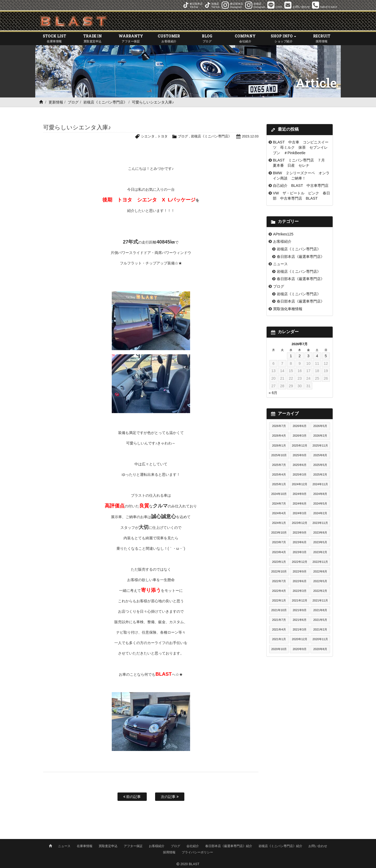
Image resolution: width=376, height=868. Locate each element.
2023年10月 (279, 533)
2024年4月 (279, 513)
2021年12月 (300, 601)
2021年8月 (320, 610)
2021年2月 (320, 630)
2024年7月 (279, 504)
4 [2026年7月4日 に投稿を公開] (317, 356)
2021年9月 (300, 610)
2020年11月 (320, 639)
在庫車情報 (85, 845)
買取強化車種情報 (288, 309)
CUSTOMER (169, 39)
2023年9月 (300, 533)
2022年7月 (279, 581)
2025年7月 (279, 465)
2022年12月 (300, 562)
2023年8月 (320, 533)
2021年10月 (279, 610)
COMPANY (245, 39)
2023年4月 (279, 552)
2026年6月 (300, 426)
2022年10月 (279, 571)
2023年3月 (300, 552)
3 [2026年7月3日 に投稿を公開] (308, 356)
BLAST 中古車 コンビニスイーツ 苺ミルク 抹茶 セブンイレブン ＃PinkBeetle (301, 147)
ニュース (280, 264)
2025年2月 (320, 474)
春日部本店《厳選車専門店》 (301, 257)
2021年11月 (320, 601)
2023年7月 (279, 542)
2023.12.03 (250, 137)
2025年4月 (279, 474)
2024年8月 (320, 494)
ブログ (73, 102)
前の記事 (132, 797)
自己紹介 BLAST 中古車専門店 (302, 186)
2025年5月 (320, 465)
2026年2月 (320, 436)
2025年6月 (300, 465)
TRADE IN (92, 39)
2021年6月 (300, 620)
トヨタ (162, 137)
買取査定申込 (108, 845)
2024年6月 (300, 504)
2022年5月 (320, 581)
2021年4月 (279, 630)
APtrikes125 (283, 234)
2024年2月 (320, 513)
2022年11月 (320, 562)
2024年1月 (279, 523)
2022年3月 (300, 591)
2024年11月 (320, 484)
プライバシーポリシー (197, 852)
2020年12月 (300, 639)
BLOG (207, 39)
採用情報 (169, 852)
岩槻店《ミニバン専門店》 (105, 102)
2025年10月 (279, 455)
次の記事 (170, 797)
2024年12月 (300, 484)
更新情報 (56, 102)
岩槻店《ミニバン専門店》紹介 (280, 845)
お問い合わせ (318, 845)
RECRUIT (322, 39)
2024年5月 (320, 504)
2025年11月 (320, 445)
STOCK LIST (54, 39)
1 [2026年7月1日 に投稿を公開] (291, 356)
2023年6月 (300, 542)
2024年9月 (300, 494)
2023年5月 (320, 542)
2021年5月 (320, 620)
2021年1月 (279, 639)
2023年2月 (320, 552)
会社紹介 (193, 845)
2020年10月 (279, 649)
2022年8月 (320, 571)
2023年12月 (300, 523)
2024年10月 (279, 494)
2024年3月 (300, 513)
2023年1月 (279, 562)
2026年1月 (279, 445)
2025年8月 (320, 455)
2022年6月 (300, 581)
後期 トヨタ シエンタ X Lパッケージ (149, 200)
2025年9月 (300, 455)
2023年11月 (320, 523)
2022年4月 (279, 591)
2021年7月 (279, 620)
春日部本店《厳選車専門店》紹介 (229, 845)
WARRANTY (131, 39)
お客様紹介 (282, 242)
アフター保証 (133, 845)
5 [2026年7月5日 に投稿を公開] (326, 356)
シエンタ (148, 137)
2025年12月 (300, 445)
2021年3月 (300, 630)
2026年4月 (279, 436)
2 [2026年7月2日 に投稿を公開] (299, 356)
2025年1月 (279, 484)
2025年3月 (300, 474)
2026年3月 (300, 436)
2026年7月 (279, 426)
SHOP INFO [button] (284, 39)
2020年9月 (300, 649)
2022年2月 (320, 591)
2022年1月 (279, 601)
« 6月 (273, 393)
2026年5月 (320, 426)
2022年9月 (300, 571)
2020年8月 (320, 649)
